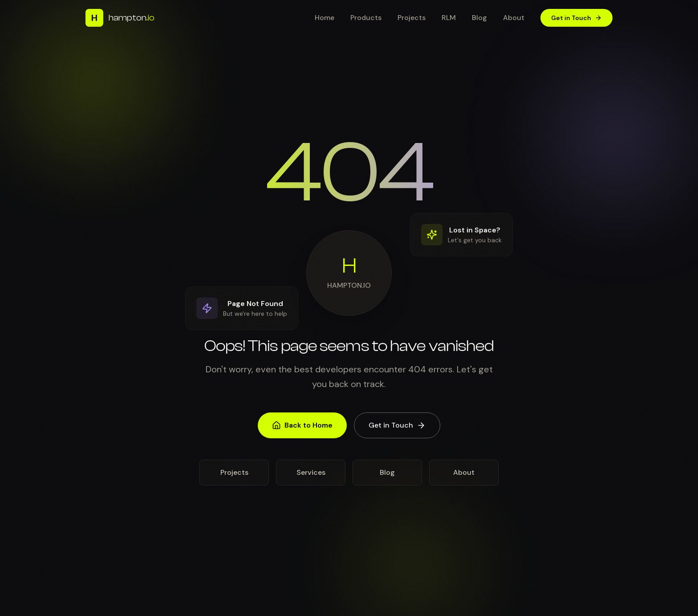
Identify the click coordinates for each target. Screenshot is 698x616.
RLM (449, 18)
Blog (479, 18)
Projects (412, 18)
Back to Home (302, 431)
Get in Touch (576, 18)
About (514, 18)
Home (325, 18)
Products (366, 18)
